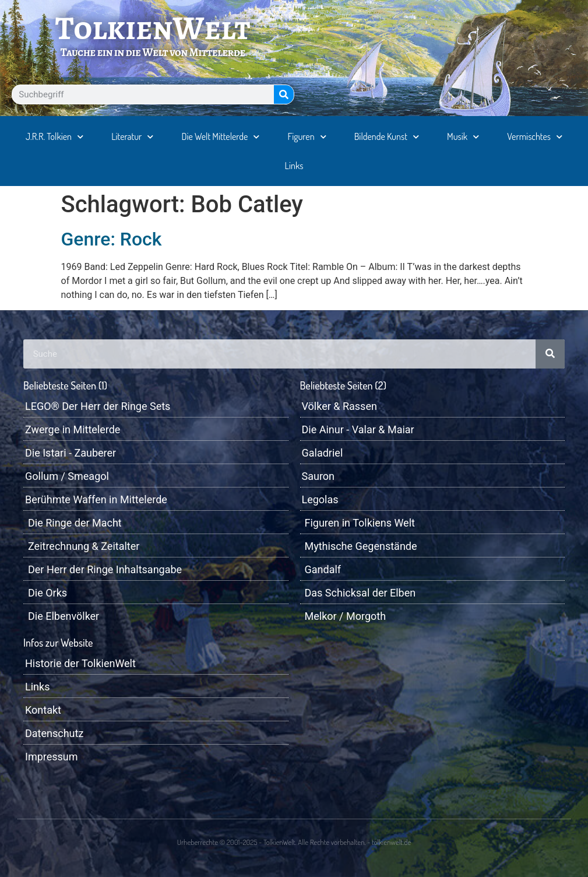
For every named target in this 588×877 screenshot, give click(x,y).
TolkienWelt (153, 28)
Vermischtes (535, 137)
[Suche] (284, 94)
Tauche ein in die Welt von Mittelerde (153, 52)
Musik (463, 137)
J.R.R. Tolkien (54, 137)
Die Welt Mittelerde (221, 137)
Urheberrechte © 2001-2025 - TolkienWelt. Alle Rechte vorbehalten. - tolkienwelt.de (294, 842)
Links (294, 166)
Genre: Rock (112, 239)
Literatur (132, 137)
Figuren (307, 137)
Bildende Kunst (387, 137)
